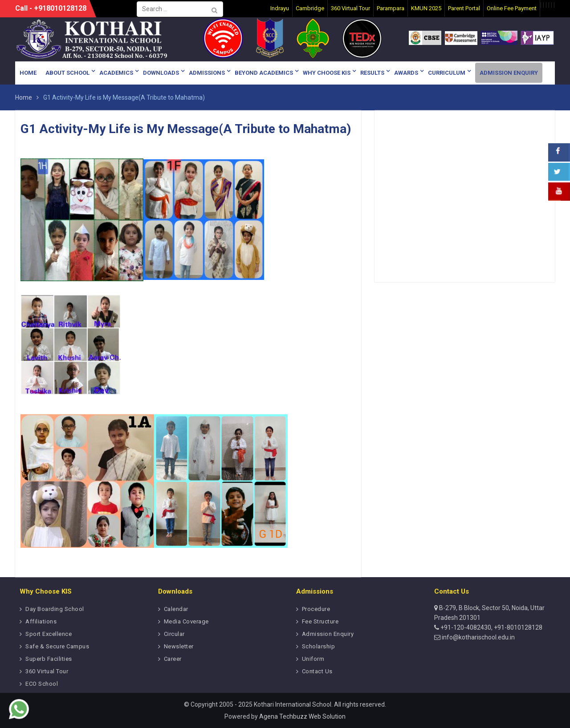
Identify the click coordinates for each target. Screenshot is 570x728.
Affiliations (41, 621)
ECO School (42, 684)
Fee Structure (320, 621)
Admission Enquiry (509, 73)
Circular (174, 634)
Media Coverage (186, 621)
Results (372, 73)
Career (173, 659)
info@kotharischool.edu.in (478, 637)
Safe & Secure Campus (57, 646)
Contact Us (317, 671)
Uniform (313, 659)
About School (67, 73)
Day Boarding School (55, 609)
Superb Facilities (49, 659)
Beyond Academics (264, 73)
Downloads (161, 73)
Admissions (207, 73)
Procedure (316, 609)
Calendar (176, 609)
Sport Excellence (49, 634)
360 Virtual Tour (47, 671)
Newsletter (179, 646)
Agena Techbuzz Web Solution (302, 716)
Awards (406, 73)
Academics (116, 73)
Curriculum (447, 73)
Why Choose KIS (327, 73)
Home (28, 73)
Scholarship (319, 646)
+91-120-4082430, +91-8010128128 (491, 627)
